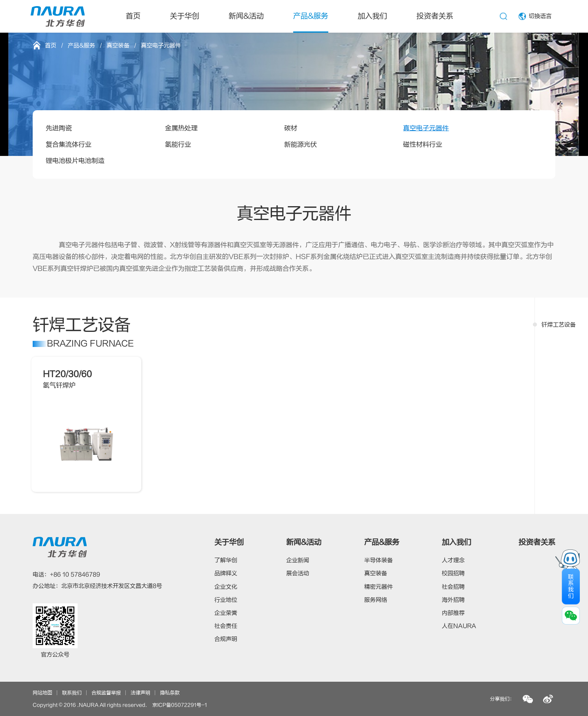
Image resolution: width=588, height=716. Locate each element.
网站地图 (42, 693)
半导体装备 (379, 560)
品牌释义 (226, 573)
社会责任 (226, 626)
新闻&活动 (246, 16)
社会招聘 (453, 587)
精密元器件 (379, 587)
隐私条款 (170, 693)
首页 (133, 16)
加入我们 (372, 16)
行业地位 (226, 600)
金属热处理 (181, 128)
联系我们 (72, 693)
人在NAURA (459, 626)
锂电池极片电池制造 (75, 161)
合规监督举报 (106, 693)
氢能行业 (178, 145)
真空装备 (118, 46)
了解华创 (226, 560)
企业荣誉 (226, 613)
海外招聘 (453, 600)
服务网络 (376, 600)
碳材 (291, 128)
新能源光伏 (301, 145)
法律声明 (140, 693)
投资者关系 (435, 16)
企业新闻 (298, 560)
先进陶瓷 (59, 128)
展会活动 (298, 573)
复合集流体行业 (69, 145)
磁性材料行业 (423, 145)
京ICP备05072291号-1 (180, 705)
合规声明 (226, 639)
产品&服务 (311, 16)
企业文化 (226, 587)
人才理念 (453, 560)
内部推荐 (453, 613)
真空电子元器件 (426, 128)
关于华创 (185, 16)
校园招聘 (453, 573)
